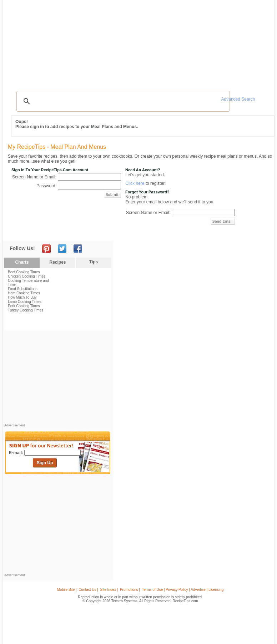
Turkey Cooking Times (26, 310)
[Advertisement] (140, 70)
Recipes (19, 42)
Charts (22, 262)
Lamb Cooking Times (25, 302)
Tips (94, 262)
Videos (87, 42)
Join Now (244, 43)
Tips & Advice (44, 42)
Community (108, 42)
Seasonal (131, 42)
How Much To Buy (22, 297)
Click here (135, 183)
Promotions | (130, 590)
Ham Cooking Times (24, 293)
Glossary (68, 42)
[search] (122, 101)
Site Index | (109, 590)
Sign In (259, 43)
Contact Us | (88, 590)
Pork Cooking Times (24, 306)
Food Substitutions (23, 289)
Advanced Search (238, 99)
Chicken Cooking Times (27, 276)
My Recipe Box (159, 42)
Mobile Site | (67, 590)
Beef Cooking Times (24, 272)
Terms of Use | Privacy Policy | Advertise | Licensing (183, 590)
